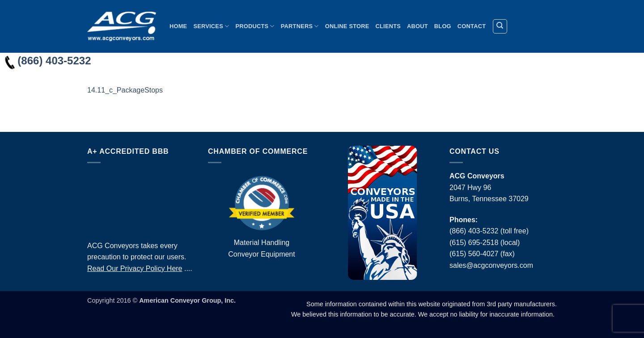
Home (178, 26)
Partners (300, 26)
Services (211, 26)
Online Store (347, 26)
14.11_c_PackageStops (125, 90)
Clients (388, 26)
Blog (443, 26)
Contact (472, 26)
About (417, 26)
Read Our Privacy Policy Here (135, 268)
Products (255, 26)
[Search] (500, 26)
